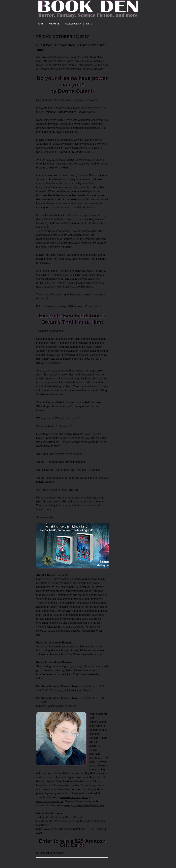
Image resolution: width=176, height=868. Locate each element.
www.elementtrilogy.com (74, 797)
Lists (89, 24)
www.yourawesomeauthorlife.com (84, 805)
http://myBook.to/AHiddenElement (56, 706)
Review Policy (73, 24)
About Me (54, 24)
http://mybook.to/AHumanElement (72, 690)
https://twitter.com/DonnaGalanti (64, 817)
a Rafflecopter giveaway (50, 853)
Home (40, 24)
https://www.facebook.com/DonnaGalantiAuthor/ (77, 821)
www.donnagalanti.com (50, 801)
